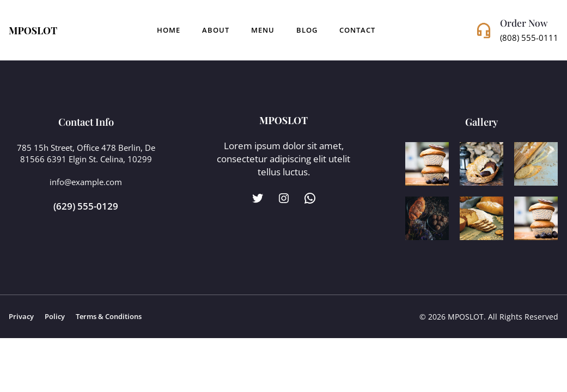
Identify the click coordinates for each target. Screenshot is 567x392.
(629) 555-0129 (86, 206)
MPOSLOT (33, 30)
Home (169, 30)
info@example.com (86, 182)
